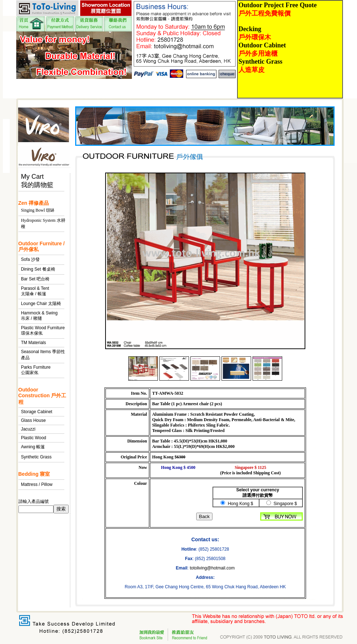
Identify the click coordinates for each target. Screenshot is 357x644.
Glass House (33, 420)
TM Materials (33, 343)
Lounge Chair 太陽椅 (41, 304)
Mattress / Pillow (37, 484)
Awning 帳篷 (33, 447)
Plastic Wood (34, 438)
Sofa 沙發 (30, 259)
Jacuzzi (28, 429)
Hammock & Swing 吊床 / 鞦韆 (39, 316)
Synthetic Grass (36, 457)
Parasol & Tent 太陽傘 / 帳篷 (35, 291)
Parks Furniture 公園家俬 (36, 370)
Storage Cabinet (37, 412)
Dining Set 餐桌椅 (38, 269)
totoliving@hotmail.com (212, 568)
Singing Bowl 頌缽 (38, 210)
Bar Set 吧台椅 (35, 279)
